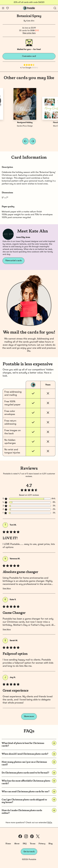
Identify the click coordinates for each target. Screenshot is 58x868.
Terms (33, 844)
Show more (29, 716)
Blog (50, 844)
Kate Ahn (30, 21)
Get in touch (29, 852)
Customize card (29, 56)
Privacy (42, 844)
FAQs (50, 823)
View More (7, 589)
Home (8, 844)
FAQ (25, 844)
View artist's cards (13, 261)
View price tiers (29, 33)
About (17, 844)
